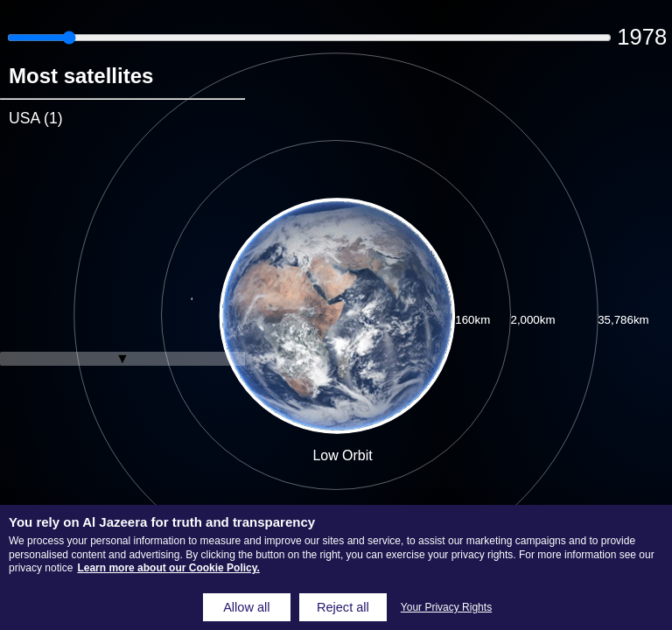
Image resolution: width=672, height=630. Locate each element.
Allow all (246, 607)
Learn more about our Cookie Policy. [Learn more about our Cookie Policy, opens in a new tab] (168, 568)
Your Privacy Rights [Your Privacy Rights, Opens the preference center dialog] (446, 607)
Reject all (343, 607)
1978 (642, 37)
